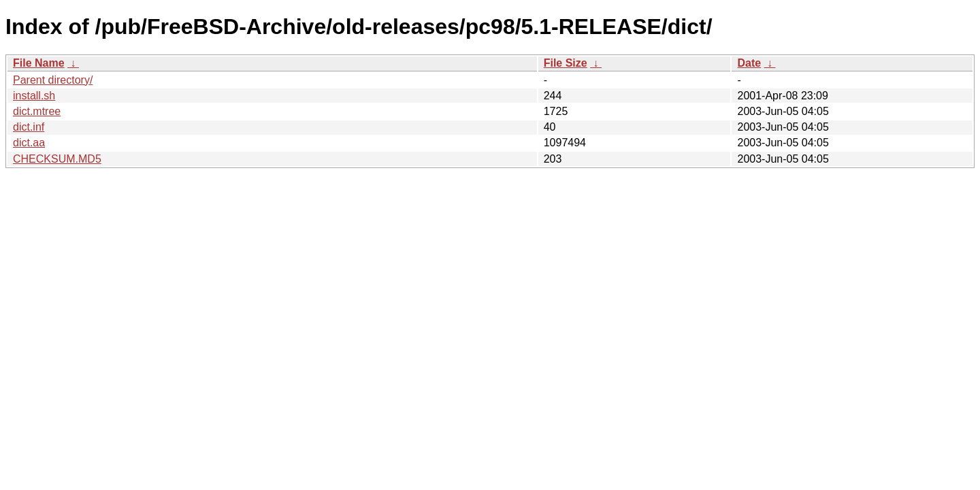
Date (749, 63)
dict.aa (29, 143)
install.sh (34, 96)
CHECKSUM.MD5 (57, 159)
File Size (566, 63)
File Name (39, 63)
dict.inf (29, 127)
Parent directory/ (53, 80)
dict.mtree (37, 111)
